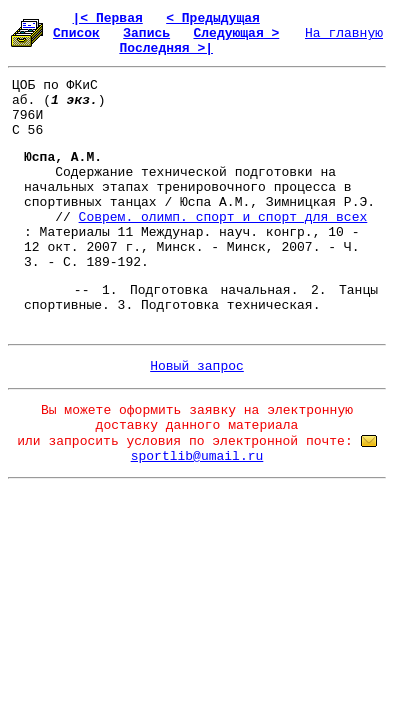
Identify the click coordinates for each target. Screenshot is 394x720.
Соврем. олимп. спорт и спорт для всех (223, 217)
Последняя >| (166, 48)
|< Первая (108, 18)
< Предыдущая (213, 18)
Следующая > (236, 33)
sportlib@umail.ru (197, 456)
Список (76, 33)
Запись (146, 33)
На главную (344, 33)
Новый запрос (197, 366)
